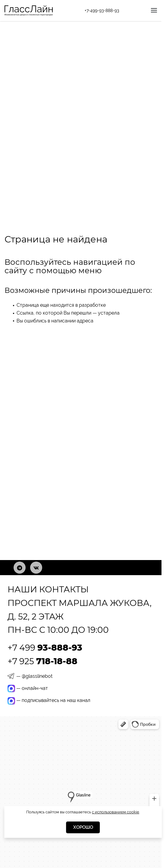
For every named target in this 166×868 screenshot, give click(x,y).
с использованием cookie (116, 812)
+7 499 (45, 648)
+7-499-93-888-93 (102, 11)
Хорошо (83, 827)
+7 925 (42, 661)
